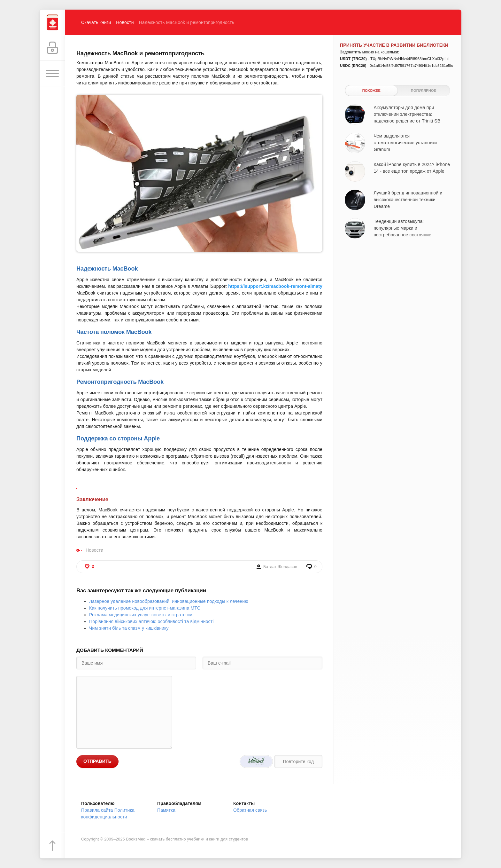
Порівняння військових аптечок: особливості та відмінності (151, 621)
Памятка (166, 810)
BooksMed (136, 839)
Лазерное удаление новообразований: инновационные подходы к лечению (169, 601)
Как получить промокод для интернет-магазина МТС (145, 608)
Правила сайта (97, 810)
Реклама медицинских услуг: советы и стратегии (141, 615)
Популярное (424, 91)
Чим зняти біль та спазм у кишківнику (129, 628)
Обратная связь (250, 810)
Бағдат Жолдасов (280, 567)
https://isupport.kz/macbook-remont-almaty (275, 286)
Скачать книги (96, 22)
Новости (125, 22)
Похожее (371, 91)
